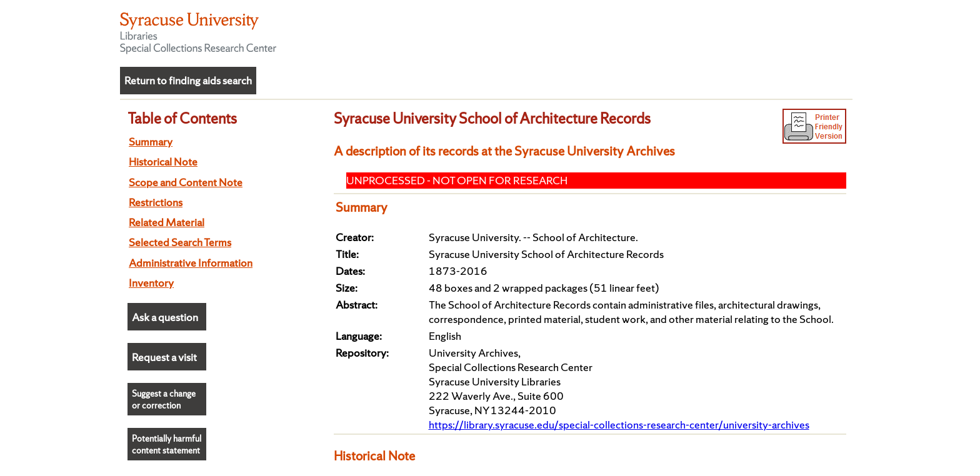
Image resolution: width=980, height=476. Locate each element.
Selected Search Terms (180, 242)
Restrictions (156, 202)
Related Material (167, 222)
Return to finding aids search (188, 80)
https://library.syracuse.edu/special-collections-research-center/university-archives (619, 424)
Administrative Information (191, 263)
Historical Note (163, 161)
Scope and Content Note (186, 182)
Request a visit (164, 357)
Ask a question (165, 317)
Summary (151, 141)
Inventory (151, 283)
